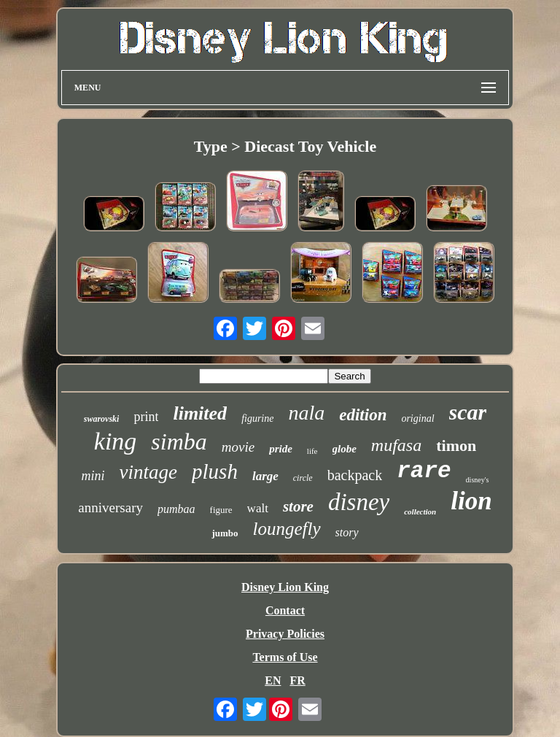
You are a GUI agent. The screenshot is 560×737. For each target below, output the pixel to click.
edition (363, 415)
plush (215, 471)
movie (238, 447)
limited (200, 413)
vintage (148, 472)
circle (303, 478)
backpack (355, 475)
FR (297, 680)
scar (468, 412)
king (116, 441)
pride (281, 449)
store (298, 506)
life (312, 451)
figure (221, 510)
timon (456, 445)
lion (471, 501)
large (265, 476)
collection (420, 512)
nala (306, 413)
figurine (257, 418)
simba (179, 441)
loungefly (287, 529)
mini (93, 476)
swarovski (102, 419)
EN (273, 680)
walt (258, 508)
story (347, 532)
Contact (285, 610)
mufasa (396, 445)
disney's (478, 480)
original (417, 418)
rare (424, 471)
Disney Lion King (285, 587)
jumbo (225, 533)
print (146, 417)
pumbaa (176, 509)
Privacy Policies (285, 634)
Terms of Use (285, 657)
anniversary (110, 508)
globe (345, 449)
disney (359, 502)
